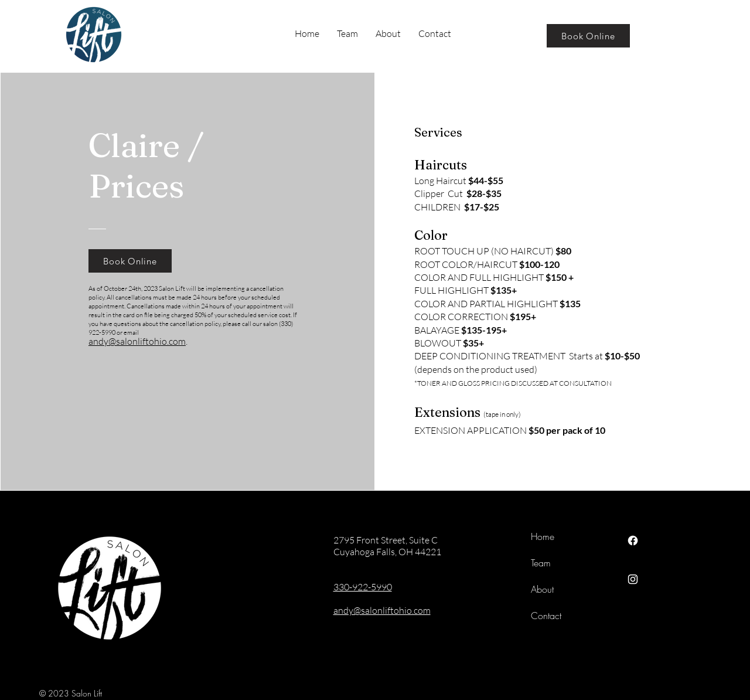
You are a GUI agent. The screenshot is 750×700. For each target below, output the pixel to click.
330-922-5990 (363, 587)
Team (541, 563)
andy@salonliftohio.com (137, 341)
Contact (546, 616)
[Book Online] (588, 36)
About (542, 589)
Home (543, 536)
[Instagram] (633, 579)
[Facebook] (633, 541)
